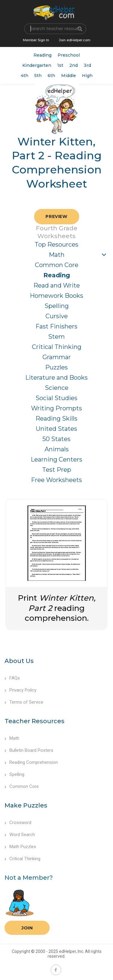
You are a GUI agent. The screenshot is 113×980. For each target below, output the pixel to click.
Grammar (57, 357)
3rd (87, 65)
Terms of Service (24, 702)
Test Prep (57, 470)
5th (38, 76)
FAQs (12, 678)
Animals (57, 449)
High (87, 76)
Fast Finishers (56, 326)
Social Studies (56, 398)
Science (57, 388)
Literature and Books (56, 378)
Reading (42, 55)
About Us (19, 661)
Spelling (57, 306)
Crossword (18, 823)
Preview (56, 216)
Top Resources (56, 244)
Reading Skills (56, 418)
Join (27, 928)
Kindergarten (37, 65)
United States (56, 429)
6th (51, 76)
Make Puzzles (26, 805)
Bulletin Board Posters (29, 750)
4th (25, 76)
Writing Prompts (56, 408)
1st (60, 65)
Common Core (57, 265)
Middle (69, 76)
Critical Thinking (57, 347)
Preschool (69, 55)
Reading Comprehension (31, 762)
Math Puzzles (20, 847)
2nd (74, 65)
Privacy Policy (20, 690)
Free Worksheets (56, 480)
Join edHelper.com (75, 40)
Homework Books (56, 296)
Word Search (20, 835)
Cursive (57, 316)
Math (57, 255)
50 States (56, 439)
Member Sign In (36, 40)
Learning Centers (56, 459)
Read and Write (57, 285)
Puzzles (56, 367)
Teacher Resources (35, 721)
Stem (56, 337)
